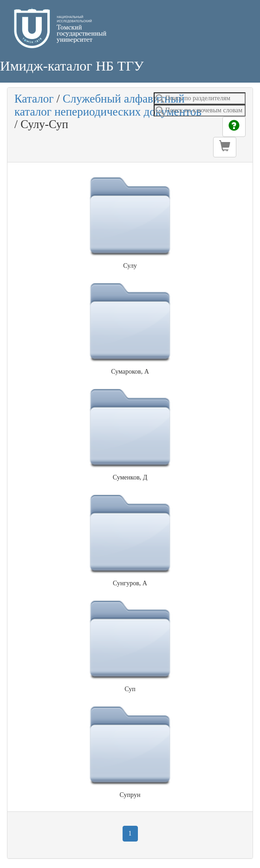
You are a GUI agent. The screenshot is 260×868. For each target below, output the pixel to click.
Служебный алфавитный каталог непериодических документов (108, 105)
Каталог (34, 99)
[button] (225, 147)
